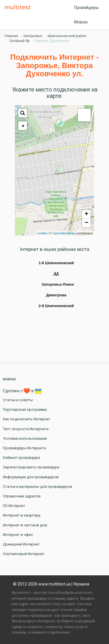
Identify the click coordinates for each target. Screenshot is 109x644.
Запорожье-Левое (58, 284)
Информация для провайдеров (31, 477)
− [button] (86, 223)
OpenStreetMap (64, 233)
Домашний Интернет (21, 544)
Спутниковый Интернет (24, 554)
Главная (11, 36)
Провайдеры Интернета (24, 448)
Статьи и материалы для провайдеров (37, 487)
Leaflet (42, 233)
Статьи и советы (18, 400)
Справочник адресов (22, 496)
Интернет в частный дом (25, 525)
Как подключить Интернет (27, 419)
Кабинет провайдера (22, 458)
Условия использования (25, 438)
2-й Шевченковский (56, 306)
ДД (56, 274)
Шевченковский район (67, 36)
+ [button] (86, 214)
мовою (9, 379)
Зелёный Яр (20, 41)
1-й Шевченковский (56, 263)
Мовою (81, 22)
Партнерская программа (25, 409)
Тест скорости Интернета (26, 429)
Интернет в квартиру (22, 515)
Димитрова (56, 295)
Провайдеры (86, 8)
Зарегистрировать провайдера (31, 467)
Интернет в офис (18, 535)
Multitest (19, 8)
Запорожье (33, 36)
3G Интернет (14, 506)
